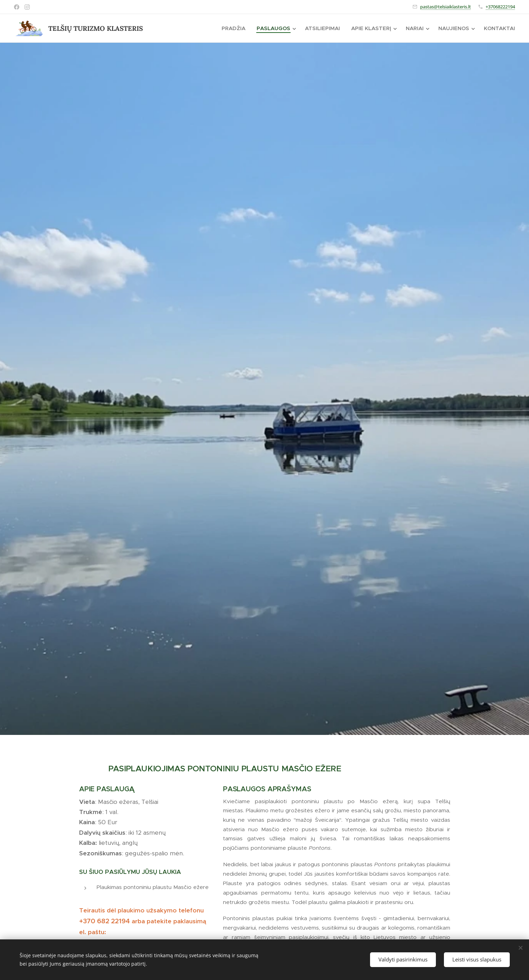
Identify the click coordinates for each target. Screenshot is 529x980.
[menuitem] (235, 28)
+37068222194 (500, 7)
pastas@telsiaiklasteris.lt (446, 7)
